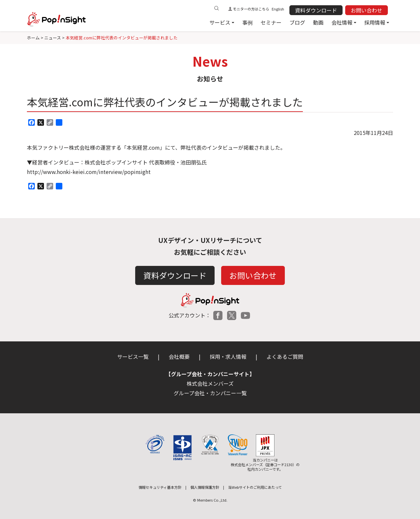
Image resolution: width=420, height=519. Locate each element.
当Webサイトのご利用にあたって (255, 487)
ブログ (297, 22)
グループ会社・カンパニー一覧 (210, 393)
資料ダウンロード (316, 10)
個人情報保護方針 (205, 487)
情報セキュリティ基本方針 (160, 487)
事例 (247, 22)
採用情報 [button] (375, 22)
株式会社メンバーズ (210, 383)
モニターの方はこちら (251, 9)
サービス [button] (220, 22)
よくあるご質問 (285, 357)
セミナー (271, 22)
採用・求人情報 (228, 357)
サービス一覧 (133, 357)
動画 (318, 22)
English (278, 9)
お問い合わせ (367, 10)
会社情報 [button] (342, 22)
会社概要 (179, 357)
